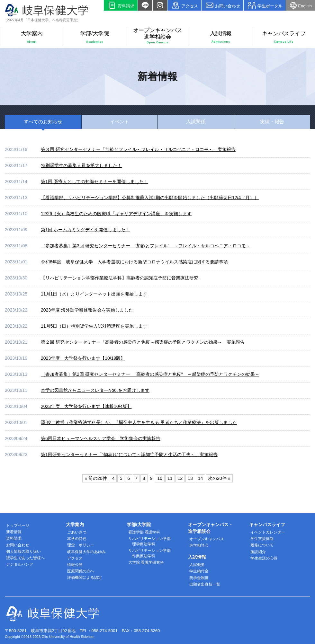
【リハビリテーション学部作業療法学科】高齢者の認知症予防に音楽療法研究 (120, 278)
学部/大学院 (95, 37)
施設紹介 (258, 552)
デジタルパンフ (20, 564)
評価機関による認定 (85, 578)
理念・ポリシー (81, 545)
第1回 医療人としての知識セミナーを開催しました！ (94, 181)
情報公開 (75, 565)
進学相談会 (199, 545)
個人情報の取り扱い (23, 551)
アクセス (184, 5)
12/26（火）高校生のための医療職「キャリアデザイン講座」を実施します (116, 214)
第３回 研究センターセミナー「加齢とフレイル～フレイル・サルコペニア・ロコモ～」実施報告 (138, 149)
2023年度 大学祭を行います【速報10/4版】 (86, 406)
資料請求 (121, 5)
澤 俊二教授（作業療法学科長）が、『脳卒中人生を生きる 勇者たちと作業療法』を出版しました (139, 422)
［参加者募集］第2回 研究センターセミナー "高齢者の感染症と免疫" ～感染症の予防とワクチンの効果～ (150, 374)
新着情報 (14, 532)
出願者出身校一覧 (205, 584)
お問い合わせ (223, 5)
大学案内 (32, 37)
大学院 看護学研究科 (146, 562)
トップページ (18, 525)
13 (190, 478)
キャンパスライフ (284, 37)
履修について (262, 545)
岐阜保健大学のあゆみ (86, 552)
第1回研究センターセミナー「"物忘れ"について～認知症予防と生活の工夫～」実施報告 (129, 454)
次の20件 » (219, 478)
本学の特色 (77, 539)
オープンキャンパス (207, 539)
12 (180, 478)
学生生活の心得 (264, 558)
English (301, 5)
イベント (120, 122)
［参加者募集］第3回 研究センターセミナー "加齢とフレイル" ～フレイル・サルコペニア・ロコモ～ (146, 246)
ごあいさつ (77, 532)
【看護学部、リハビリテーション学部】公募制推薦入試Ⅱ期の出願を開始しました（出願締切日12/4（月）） (150, 198)
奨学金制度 (199, 578)
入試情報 (221, 37)
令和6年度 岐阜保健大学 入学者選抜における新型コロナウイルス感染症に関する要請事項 (134, 262)
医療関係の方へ (81, 571)
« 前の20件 (96, 478)
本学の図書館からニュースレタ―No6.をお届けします (95, 390)
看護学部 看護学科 (144, 532)
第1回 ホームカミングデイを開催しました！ (85, 230)
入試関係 (196, 122)
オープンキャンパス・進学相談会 (211, 528)
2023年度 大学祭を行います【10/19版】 (83, 358)
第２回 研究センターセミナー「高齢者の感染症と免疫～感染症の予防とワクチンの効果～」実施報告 (143, 342)
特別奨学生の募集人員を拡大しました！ (81, 165)
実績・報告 (272, 122)
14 (201, 478)
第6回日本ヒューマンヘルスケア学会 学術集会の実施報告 (101, 438)
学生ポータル (265, 5)
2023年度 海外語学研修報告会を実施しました (87, 310)
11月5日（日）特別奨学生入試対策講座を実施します (94, 326)
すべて (43, 122)
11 (170, 478)
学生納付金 (199, 571)
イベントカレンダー (268, 532)
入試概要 (197, 565)
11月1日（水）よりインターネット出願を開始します (94, 294)
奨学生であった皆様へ (25, 558)
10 (160, 478)
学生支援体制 (262, 539)
